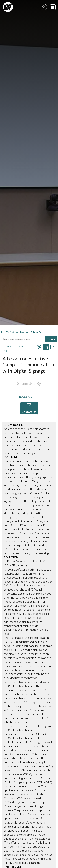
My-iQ (35, 332)
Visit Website (29, 397)
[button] (53, 7)
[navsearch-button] (44, 7)
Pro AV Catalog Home (15, 332)
